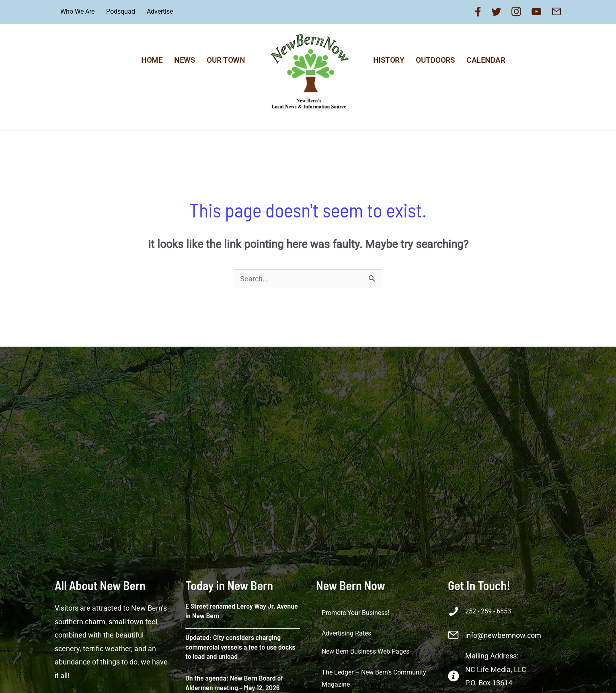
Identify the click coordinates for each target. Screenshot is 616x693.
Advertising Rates (346, 633)
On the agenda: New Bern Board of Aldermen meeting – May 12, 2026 (234, 682)
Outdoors (435, 60)
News (185, 60)
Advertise (160, 11)
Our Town (226, 60)
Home (152, 60)
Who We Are (77, 11)
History (389, 60)
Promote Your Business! (355, 613)
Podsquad (121, 11)
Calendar (486, 60)
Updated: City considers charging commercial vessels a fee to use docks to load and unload (240, 647)
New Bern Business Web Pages (365, 651)
